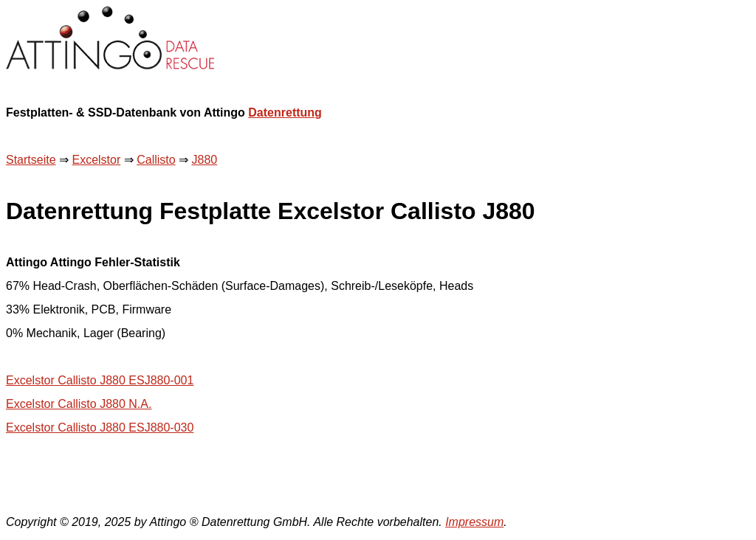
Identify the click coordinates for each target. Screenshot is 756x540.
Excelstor (96, 160)
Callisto (156, 160)
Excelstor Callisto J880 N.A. (79, 404)
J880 (205, 160)
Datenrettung (285, 112)
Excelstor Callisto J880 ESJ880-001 (100, 380)
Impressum (474, 522)
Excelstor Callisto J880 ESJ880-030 (100, 427)
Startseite (31, 160)
